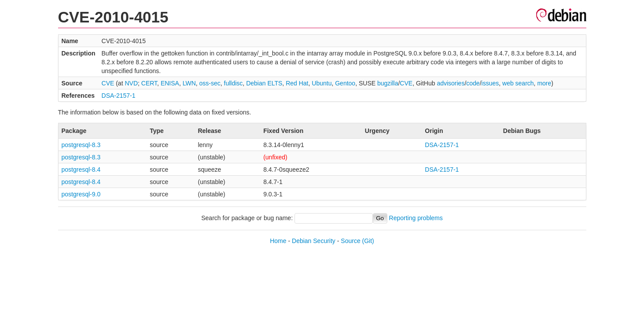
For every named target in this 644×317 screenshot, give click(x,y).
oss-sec (210, 83)
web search (518, 83)
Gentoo (345, 83)
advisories (451, 83)
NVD (131, 83)
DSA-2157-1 (119, 96)
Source (350, 241)
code (473, 83)
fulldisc (234, 83)
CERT (149, 83)
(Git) (368, 241)
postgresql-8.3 (81, 145)
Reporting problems (416, 218)
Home (278, 241)
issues (490, 83)
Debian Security (314, 241)
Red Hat (297, 83)
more (544, 83)
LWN (189, 83)
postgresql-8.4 (81, 170)
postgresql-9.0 (81, 194)
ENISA (170, 83)
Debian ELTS (264, 83)
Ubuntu (322, 83)
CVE (108, 83)
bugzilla (388, 83)
